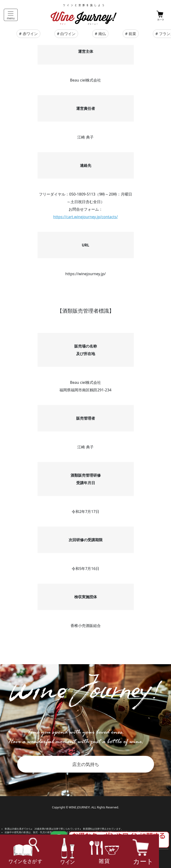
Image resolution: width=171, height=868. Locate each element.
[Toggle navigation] (11, 15)
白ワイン (68, 34)
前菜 (132, 34)
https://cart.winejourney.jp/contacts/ (86, 217)
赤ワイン (30, 34)
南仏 (102, 34)
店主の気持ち (86, 764)
